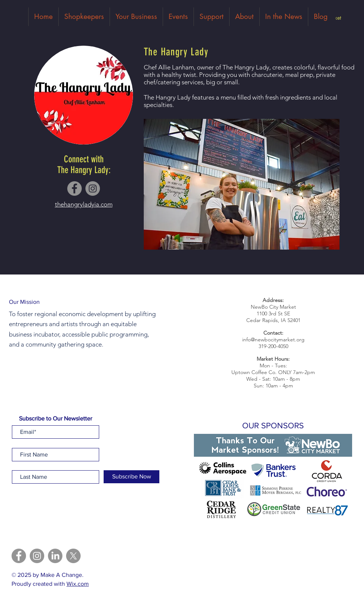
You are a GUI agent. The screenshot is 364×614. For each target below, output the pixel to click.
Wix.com (78, 584)
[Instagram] (93, 189)
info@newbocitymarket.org (273, 340)
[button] (273, 478)
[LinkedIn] (55, 556)
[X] (73, 556)
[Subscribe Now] (131, 477)
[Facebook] (74, 189)
